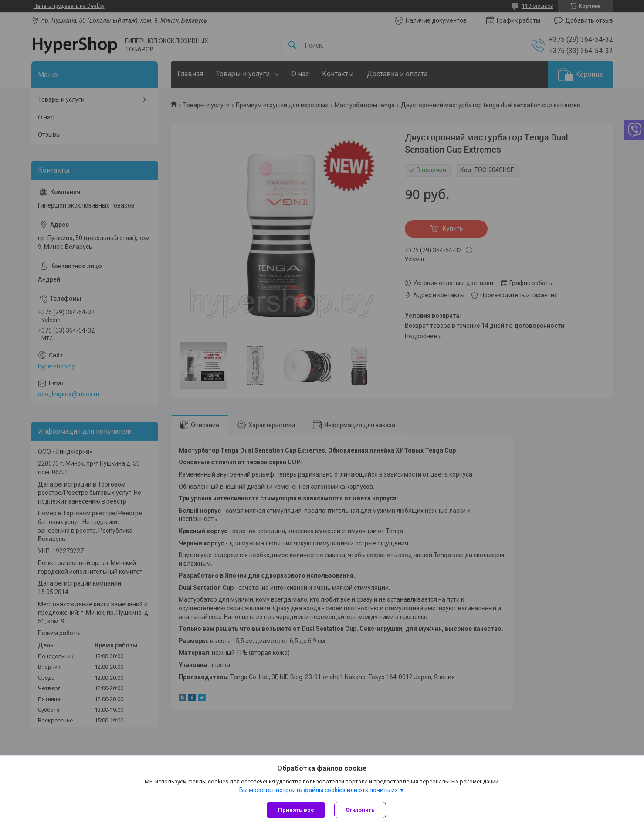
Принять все (296, 810)
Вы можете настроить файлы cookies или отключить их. (319, 790)
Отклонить (360, 810)
